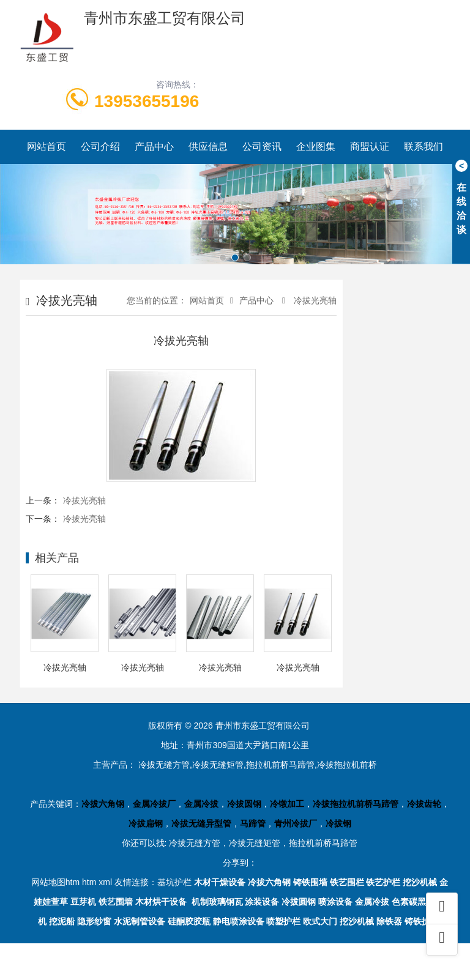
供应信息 (208, 147)
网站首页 (47, 147)
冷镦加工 (287, 804)
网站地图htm (55, 882)
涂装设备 (262, 902)
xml (105, 882)
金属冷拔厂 (154, 804)
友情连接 (132, 882)
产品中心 (154, 147)
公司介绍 (100, 147)
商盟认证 (370, 147)
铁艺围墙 (116, 902)
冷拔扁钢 (146, 823)
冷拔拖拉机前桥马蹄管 (356, 804)
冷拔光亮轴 (314, 300)
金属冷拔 (201, 804)
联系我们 (423, 147)
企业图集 (316, 147)
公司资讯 (262, 147)
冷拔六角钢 (103, 804)
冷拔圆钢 (244, 804)
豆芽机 (83, 902)
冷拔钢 (338, 823)
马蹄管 (253, 823)
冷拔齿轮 (424, 804)
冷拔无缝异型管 (201, 823)
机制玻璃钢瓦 (217, 902)
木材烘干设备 (161, 902)
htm (89, 882)
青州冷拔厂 (296, 823)
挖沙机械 (420, 882)
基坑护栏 (174, 882)
